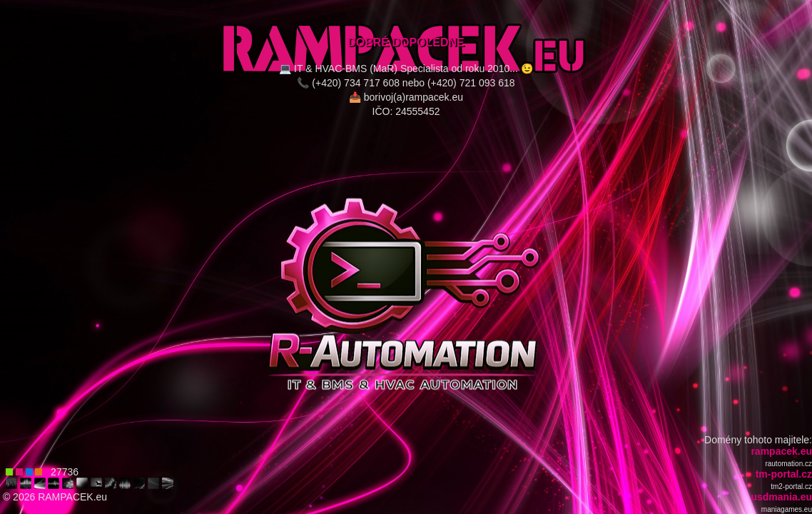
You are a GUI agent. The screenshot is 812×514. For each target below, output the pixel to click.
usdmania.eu (781, 497)
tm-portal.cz (784, 474)
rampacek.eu (781, 451)
